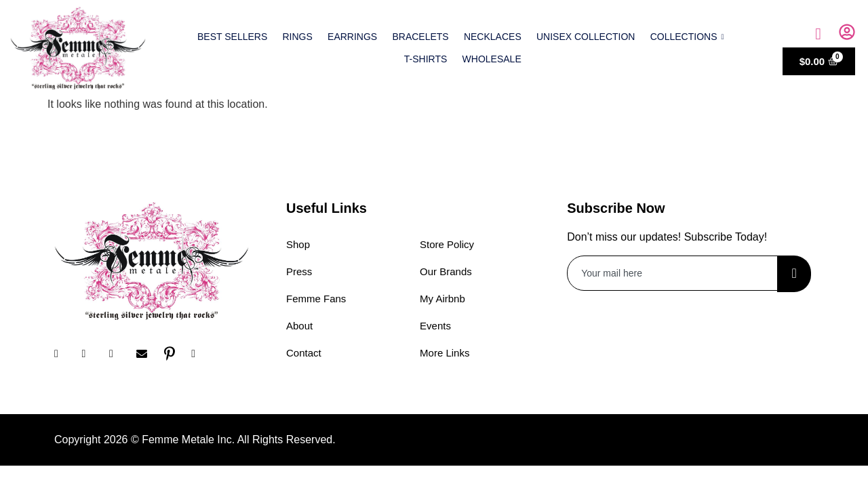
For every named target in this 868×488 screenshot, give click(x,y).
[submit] (794, 274)
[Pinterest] (174, 354)
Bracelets (421, 37)
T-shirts (426, 59)
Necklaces (493, 37)
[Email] (146, 354)
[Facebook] (64, 354)
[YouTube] (201, 354)
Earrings (352, 37)
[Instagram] (92, 354)
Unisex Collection (586, 37)
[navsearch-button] (818, 34)
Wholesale (492, 59)
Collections (687, 37)
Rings (298, 37)
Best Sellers (233, 37)
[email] (673, 273)
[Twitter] (119, 354)
